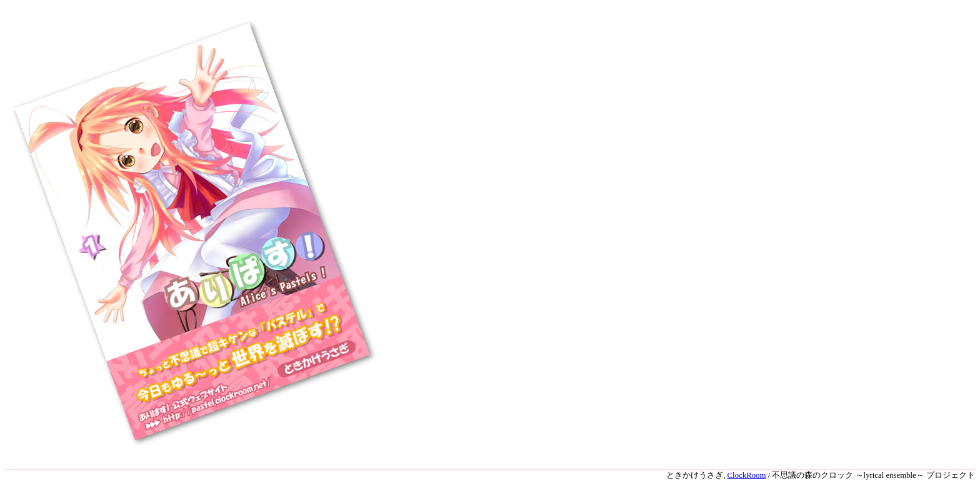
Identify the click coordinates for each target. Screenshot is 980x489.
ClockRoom (747, 475)
